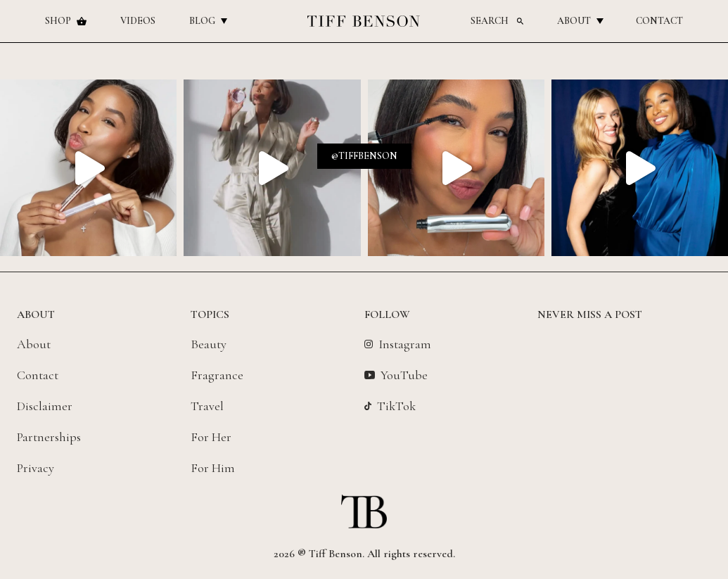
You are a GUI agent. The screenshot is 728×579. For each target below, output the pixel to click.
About (580, 21)
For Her (211, 437)
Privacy (36, 468)
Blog (208, 21)
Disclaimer (45, 406)
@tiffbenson (364, 156)
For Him (213, 468)
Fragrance (217, 375)
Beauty (209, 344)
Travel (207, 406)
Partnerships (49, 437)
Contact (659, 21)
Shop (66, 21)
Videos (138, 21)
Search (497, 21)
